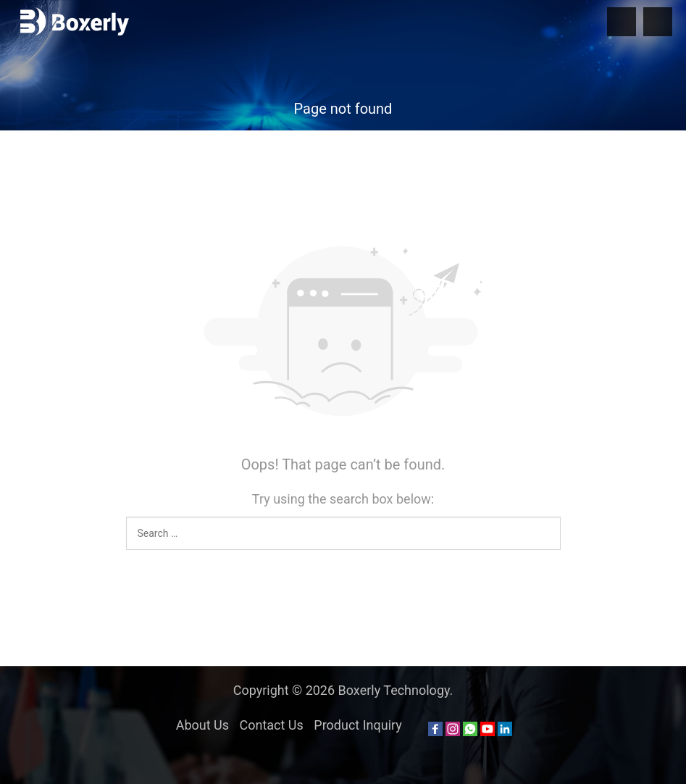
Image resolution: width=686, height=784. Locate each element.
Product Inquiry (358, 725)
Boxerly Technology (394, 690)
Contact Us (271, 725)
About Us (202, 725)
